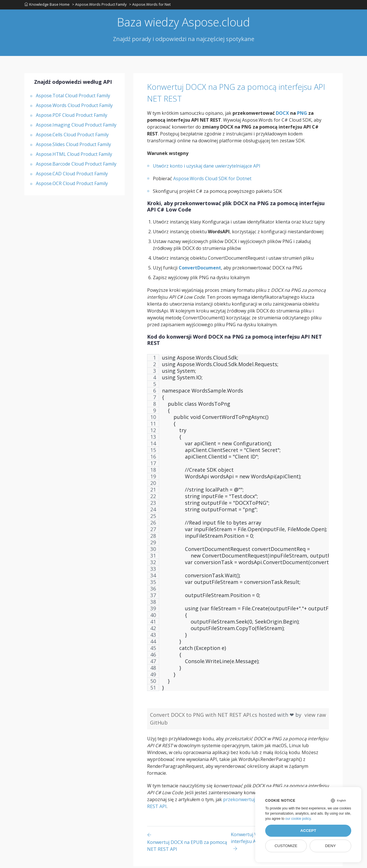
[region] (238, 527)
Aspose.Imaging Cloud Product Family (76, 127)
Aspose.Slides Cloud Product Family (73, 146)
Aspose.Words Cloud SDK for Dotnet (212, 180)
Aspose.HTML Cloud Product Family (74, 156)
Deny (331, 846)
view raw (315, 716)
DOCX (282, 115)
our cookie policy (298, 819)
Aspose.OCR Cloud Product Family (72, 185)
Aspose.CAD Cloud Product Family (72, 175)
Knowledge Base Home (47, 5)
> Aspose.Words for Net (151, 5)
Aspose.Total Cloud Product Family (73, 97)
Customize (286, 846)
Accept (308, 831)
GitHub (159, 724)
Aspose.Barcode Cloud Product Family (76, 166)
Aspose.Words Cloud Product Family (74, 107)
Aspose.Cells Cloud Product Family (72, 136)
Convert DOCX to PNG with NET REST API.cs (204, 716)
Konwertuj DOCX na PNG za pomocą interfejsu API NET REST (227, 94)
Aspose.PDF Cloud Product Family (72, 117)
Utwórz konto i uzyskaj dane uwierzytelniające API (207, 168)
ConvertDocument (200, 269)
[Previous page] (189, 843)
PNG (302, 115)
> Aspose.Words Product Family (100, 5)
